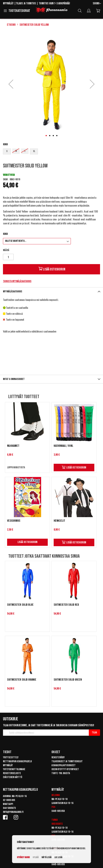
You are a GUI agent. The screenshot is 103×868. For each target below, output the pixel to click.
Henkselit (59, 521)
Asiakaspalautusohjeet (64, 765)
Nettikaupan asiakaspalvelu (17, 761)
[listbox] (51, 152)
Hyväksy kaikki (23, 857)
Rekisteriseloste (12, 773)
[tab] (51, 291)
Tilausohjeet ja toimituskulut (67, 761)
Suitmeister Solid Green (68, 680)
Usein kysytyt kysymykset (65, 769)
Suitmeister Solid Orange (22, 680)
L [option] (25, 151)
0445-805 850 (58, 811)
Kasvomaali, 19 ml (63, 446)
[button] (97, 4)
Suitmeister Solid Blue (20, 605)
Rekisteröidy (58, 757)
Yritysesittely (11, 757)
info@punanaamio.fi (13, 812)
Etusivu (11, 25)
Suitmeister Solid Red (66, 605)
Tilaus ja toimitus (26, 3)
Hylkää (36, 857)
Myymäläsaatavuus (13, 291)
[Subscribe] (94, 733)
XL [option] (34, 151)
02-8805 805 (9, 800)
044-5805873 (9, 808)
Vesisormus (14, 521)
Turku (55, 820)
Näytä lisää (47, 857)
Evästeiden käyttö (13, 777)
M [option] (16, 151)
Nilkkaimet (13, 446)
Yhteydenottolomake (14, 769)
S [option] (7, 151)
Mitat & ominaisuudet (14, 379)
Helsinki (56, 795)
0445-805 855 (58, 864)
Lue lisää (58, 857)
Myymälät (8, 3)
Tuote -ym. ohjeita (61, 773)
